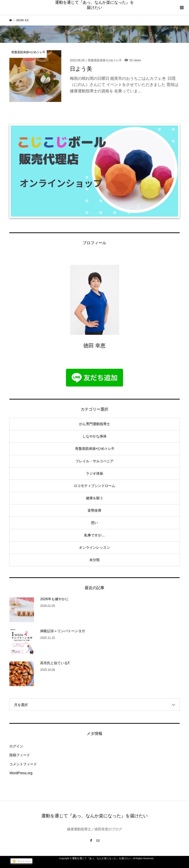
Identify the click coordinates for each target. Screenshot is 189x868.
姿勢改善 (94, 510)
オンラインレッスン (94, 547)
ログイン (16, 746)
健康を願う (94, 498)
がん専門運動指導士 (94, 424)
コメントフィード (23, 764)
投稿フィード (20, 755)
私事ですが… (94, 535)
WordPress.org (21, 773)
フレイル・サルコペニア (94, 461)
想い (94, 523)
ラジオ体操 (94, 473)
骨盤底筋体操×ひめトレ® (95, 449)
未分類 (94, 560)
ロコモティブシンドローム (94, 486)
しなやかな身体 (94, 436)
